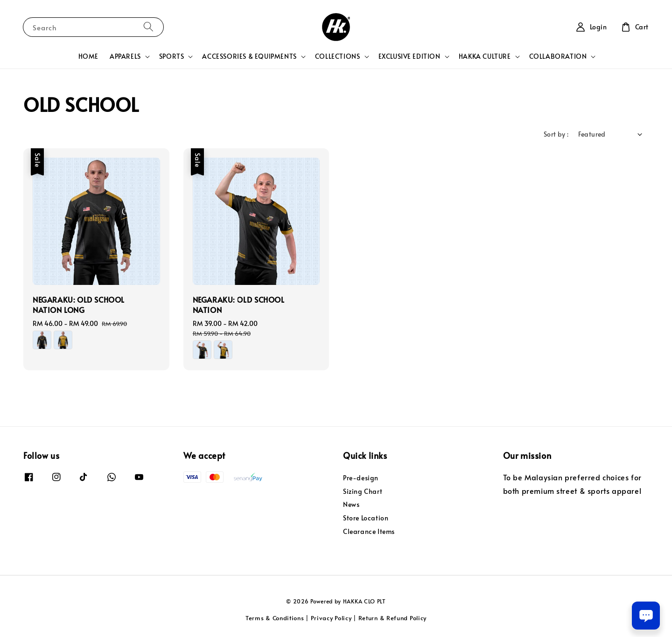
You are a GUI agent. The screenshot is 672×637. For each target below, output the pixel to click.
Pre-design (361, 478)
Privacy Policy (331, 618)
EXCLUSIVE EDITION (409, 56)
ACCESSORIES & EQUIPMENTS (249, 56)
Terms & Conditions (275, 618)
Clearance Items (369, 531)
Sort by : (556, 134)
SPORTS (172, 56)
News (351, 504)
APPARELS (125, 56)
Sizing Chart (363, 491)
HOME (88, 56)
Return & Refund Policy (392, 618)
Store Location (366, 518)
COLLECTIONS (338, 56)
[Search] (148, 27)
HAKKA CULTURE (485, 56)
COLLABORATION (558, 56)
